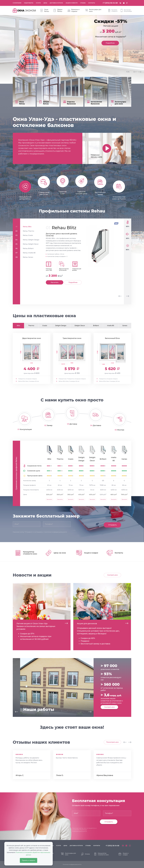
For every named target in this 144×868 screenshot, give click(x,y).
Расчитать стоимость (113, 11)
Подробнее (110, 43)
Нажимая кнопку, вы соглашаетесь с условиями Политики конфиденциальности (84, 829)
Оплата (85, 854)
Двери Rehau (58, 10)
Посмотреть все (112, 742)
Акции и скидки (123, 854)
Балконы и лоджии (74, 10)
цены (65, 845)
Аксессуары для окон (93, 10)
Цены (46, 2)
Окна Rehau (45, 10)
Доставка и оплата (57, 2)
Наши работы (29, 2)
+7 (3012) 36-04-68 (110, 3)
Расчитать (55, 282)
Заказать (49, 499)
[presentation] (120, 296)
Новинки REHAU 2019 (96, 156)
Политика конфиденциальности (72, 864)
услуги (58, 845)
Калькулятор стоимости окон (101, 854)
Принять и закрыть (29, 860)
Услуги (39, 2)
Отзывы (84, 2)
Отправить (112, 525)
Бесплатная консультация (126, 11)
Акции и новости (72, 2)
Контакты (92, 2)
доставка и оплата (76, 845)
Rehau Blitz (64, 227)
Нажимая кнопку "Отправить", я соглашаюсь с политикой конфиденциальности (40, 532)
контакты (97, 845)
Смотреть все (112, 575)
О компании (18, 2)
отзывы (88, 845)
